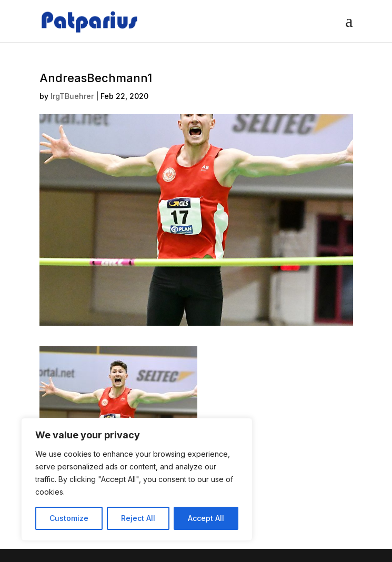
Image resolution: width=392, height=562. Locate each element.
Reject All (138, 518)
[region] (137, 479)
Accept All (206, 518)
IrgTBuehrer (72, 96)
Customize (69, 518)
